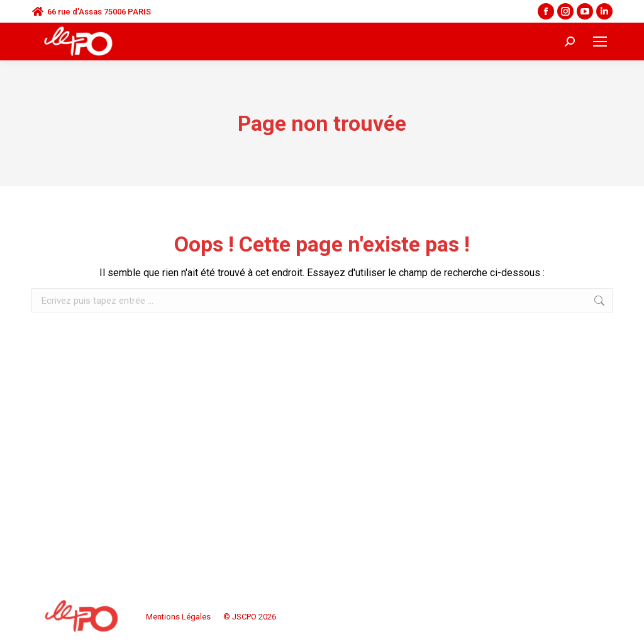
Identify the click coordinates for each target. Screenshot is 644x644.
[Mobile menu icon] (600, 42)
